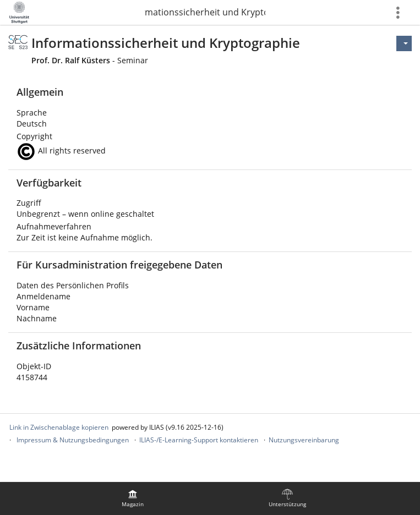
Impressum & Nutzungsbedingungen (73, 440)
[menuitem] (133, 498)
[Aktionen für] (404, 43)
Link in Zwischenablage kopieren (59, 427)
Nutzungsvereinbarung (304, 440)
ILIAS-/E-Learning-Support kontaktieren (199, 440)
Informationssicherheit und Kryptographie (205, 12)
